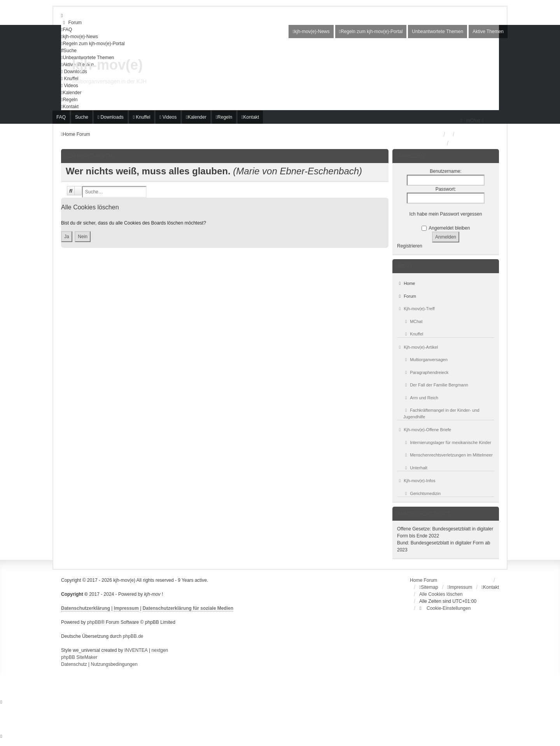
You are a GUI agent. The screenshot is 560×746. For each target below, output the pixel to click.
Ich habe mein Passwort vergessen (446, 214)
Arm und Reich (421, 398)
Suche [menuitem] (82, 117)
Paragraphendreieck (426, 372)
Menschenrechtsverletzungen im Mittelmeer (448, 455)
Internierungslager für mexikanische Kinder (447, 442)
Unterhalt (415, 468)
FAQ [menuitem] (61, 117)
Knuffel (413, 334)
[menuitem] (71, 23)
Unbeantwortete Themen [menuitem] (437, 32)
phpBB (94, 622)
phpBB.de (133, 636)
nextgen (160, 650)
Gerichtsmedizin (422, 493)
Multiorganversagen (425, 360)
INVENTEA (136, 650)
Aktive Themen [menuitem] (488, 32)
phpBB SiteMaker (79, 657)
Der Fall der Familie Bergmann (436, 385)
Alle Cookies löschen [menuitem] (441, 594)
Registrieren (410, 246)
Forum (407, 296)
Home (406, 283)
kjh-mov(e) (107, 65)
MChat (413, 321)
